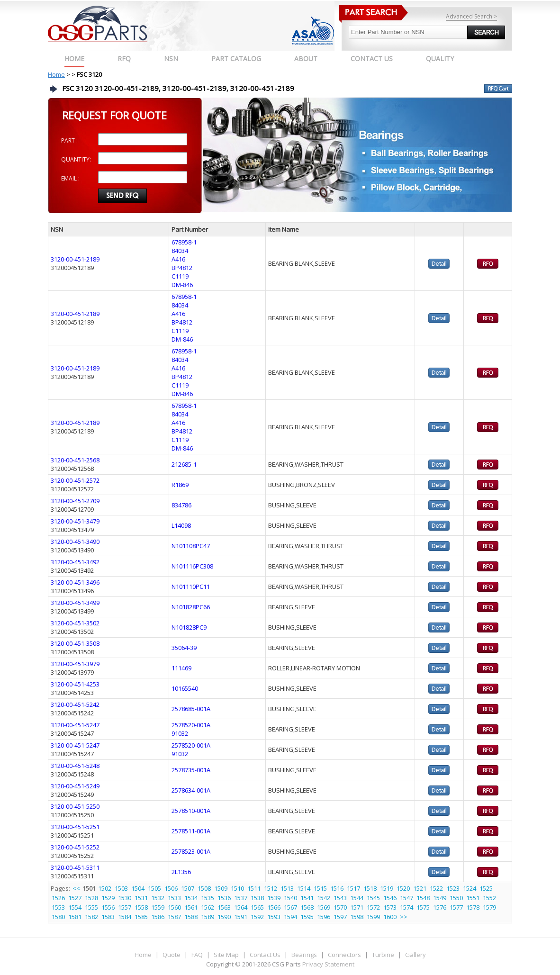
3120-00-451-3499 (75, 603)
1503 (121, 888)
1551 (473, 898)
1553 (58, 907)
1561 (191, 907)
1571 (357, 907)
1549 (440, 898)
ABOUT (306, 59)
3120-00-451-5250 (75, 806)
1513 (287, 888)
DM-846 (182, 285)
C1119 (180, 276)
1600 (390, 917)
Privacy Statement (328, 964)
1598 (357, 917)
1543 (340, 898)
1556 (108, 907)
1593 (274, 917)
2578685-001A (191, 709)
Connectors (344, 955)
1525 (486, 888)
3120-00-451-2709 (75, 501)
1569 (324, 907)
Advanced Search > (471, 16)
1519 (387, 888)
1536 (224, 898)
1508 (204, 888)
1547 (406, 898)
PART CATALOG (236, 59)
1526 (58, 898)
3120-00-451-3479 (75, 521)
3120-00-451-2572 (75, 480)
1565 (257, 907)
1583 (108, 917)
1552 (489, 898)
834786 (181, 505)
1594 (290, 917)
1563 (224, 907)
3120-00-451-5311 (75, 867)
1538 (257, 898)
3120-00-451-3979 (75, 664)
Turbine (383, 955)
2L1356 (181, 872)
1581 (75, 917)
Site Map (226, 955)
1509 (221, 888)
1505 (154, 888)
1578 (473, 907)
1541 (307, 898)
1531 (141, 898)
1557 (125, 907)
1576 (440, 907)
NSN (171, 59)
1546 (390, 898)
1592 (257, 917)
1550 (456, 898)
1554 (75, 907)
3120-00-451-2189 (75, 259)
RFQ (124, 59)
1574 (406, 907)
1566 (274, 907)
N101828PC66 (191, 607)
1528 (91, 898)
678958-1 (184, 242)
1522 (436, 888)
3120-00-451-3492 (75, 562)
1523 (453, 888)
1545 (373, 898)
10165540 (185, 688)
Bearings (304, 955)
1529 (108, 898)
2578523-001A (191, 851)
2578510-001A (191, 811)
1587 (174, 917)
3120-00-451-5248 (75, 766)
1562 (208, 907)
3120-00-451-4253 (75, 684)
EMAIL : (70, 178)
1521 (420, 888)
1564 (241, 907)
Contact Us (265, 955)
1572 (373, 907)
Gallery (415, 955)
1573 (390, 907)
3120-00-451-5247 (75, 725)
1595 (307, 917)
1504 (138, 888)
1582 (91, 917)
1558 (141, 907)
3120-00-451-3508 (75, 643)
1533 (174, 898)
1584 (125, 917)
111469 (181, 668)
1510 (237, 888)
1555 (91, 907)
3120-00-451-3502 (75, 623)
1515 (320, 888)
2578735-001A (191, 770)
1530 (125, 898)
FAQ (197, 955)
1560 (174, 907)
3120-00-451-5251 (75, 827)
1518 (370, 888)
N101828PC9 (189, 627)
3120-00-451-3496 (75, 582)
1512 (271, 888)
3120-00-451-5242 (75, 704)
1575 (423, 907)
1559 (158, 907)
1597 (340, 917)
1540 (290, 898)
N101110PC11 (191, 587)
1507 (188, 888)
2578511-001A (191, 831)
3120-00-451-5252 (75, 847)
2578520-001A (191, 725)
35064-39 (184, 648)
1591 (241, 917)
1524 (470, 888)
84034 (180, 251)
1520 (403, 888)
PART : (69, 140)
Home (74, 59)
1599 (373, 917)
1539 (274, 898)
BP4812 (182, 268)
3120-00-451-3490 (75, 542)
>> (404, 917)
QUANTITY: (76, 159)
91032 (180, 733)
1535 (208, 898)
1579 (489, 907)
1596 (324, 917)
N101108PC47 (191, 546)
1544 (357, 898)
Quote (172, 955)
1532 (158, 898)
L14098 (181, 525)
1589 (208, 917)
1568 (307, 907)
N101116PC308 (192, 566)
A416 (178, 259)
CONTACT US (372, 59)
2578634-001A (191, 790)
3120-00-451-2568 (75, 460)
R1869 (180, 485)
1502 (105, 888)
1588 (191, 917)
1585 (141, 917)
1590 (224, 917)
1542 (324, 898)
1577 (456, 907)
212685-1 (184, 464)
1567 (290, 907)
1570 (340, 907)
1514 (304, 888)
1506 (171, 888)
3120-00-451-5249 (75, 786)
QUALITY (440, 59)
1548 (423, 898)
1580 (58, 917)
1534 (191, 898)
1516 (337, 888)
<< (77, 888)
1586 (158, 917)
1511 (254, 888)
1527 (75, 898)
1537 (241, 898)
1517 (353, 888)
